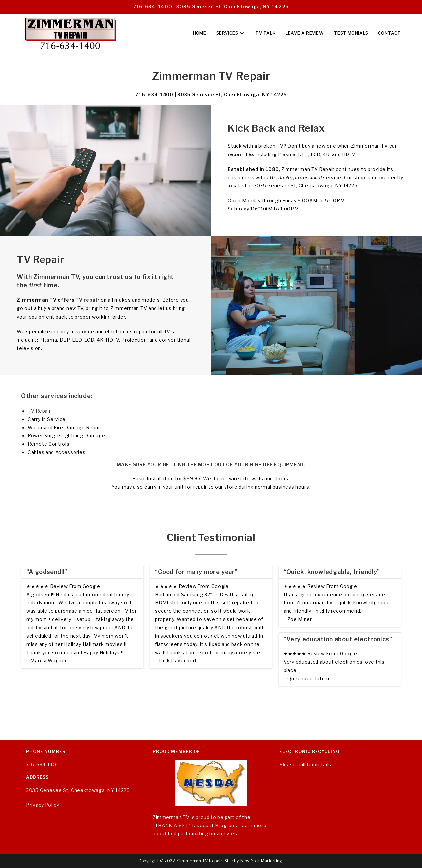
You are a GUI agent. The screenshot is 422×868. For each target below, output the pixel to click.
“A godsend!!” (47, 572)
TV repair (87, 300)
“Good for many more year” (196, 572)
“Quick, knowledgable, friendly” (332, 572)
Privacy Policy (43, 805)
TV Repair (39, 411)
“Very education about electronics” (338, 639)
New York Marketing (261, 861)
